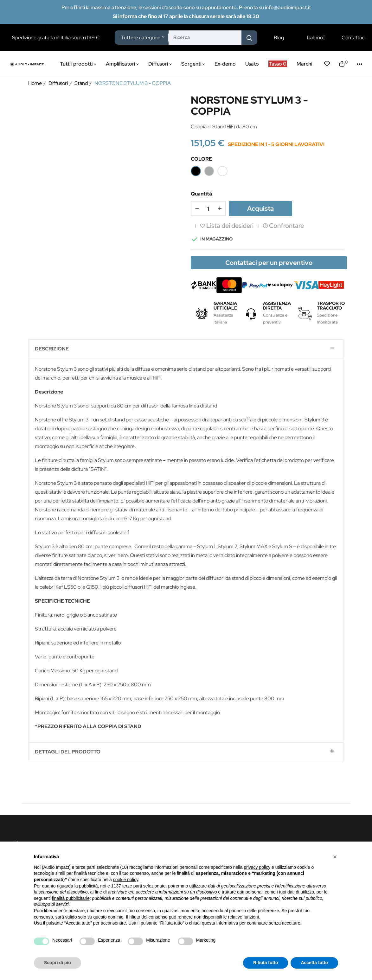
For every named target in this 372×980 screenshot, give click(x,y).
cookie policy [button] (126, 880)
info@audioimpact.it (288, 7)
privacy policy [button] (257, 867)
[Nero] (196, 171)
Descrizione (52, 349)
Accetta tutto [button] (314, 963)
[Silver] (209, 171)
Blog (279, 38)
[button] (335, 857)
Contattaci (353, 38)
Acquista (260, 208)
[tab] (186, 349)
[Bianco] (222, 171)
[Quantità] (208, 208)
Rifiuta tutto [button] (266, 963)
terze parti (132, 886)
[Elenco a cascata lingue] (316, 38)
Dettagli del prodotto (68, 752)
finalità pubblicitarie (71, 898)
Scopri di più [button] (58, 963)
